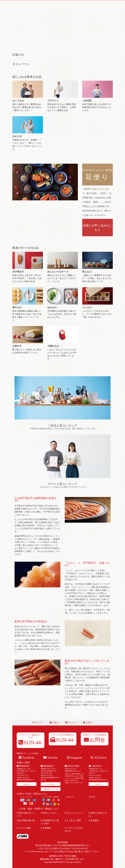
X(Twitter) (98, 758)
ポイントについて (74, 813)
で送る (54, 723)
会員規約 (94, 820)
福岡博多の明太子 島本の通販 (63, 856)
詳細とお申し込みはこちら (97, 228)
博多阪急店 (47, 766)
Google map (26, 784)
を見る (88, 723)
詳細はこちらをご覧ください (74, 783)
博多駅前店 (23, 766)
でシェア (37, 723)
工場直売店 (95, 766)
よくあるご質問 (73, 820)
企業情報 (46, 828)
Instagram (75, 758)
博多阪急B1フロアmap (50, 789)
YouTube (51, 758)
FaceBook (26, 758)
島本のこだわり (49, 813)
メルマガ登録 (24, 828)
